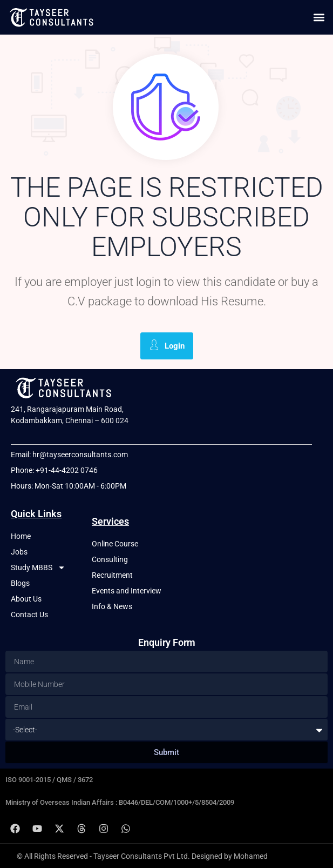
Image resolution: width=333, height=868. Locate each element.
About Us (26, 599)
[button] (319, 17)
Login (167, 345)
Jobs (19, 552)
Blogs (20, 583)
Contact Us (29, 615)
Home (21, 536)
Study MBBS (38, 568)
